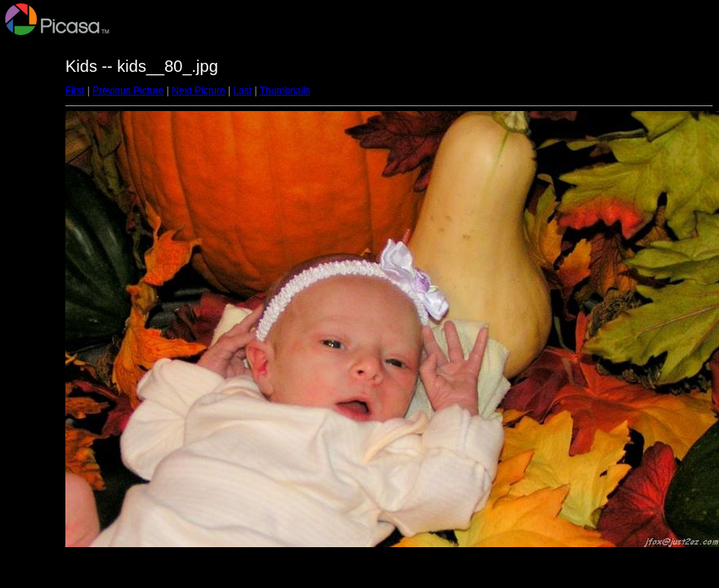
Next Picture (198, 91)
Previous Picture (128, 91)
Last (242, 91)
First (75, 91)
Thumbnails (285, 91)
